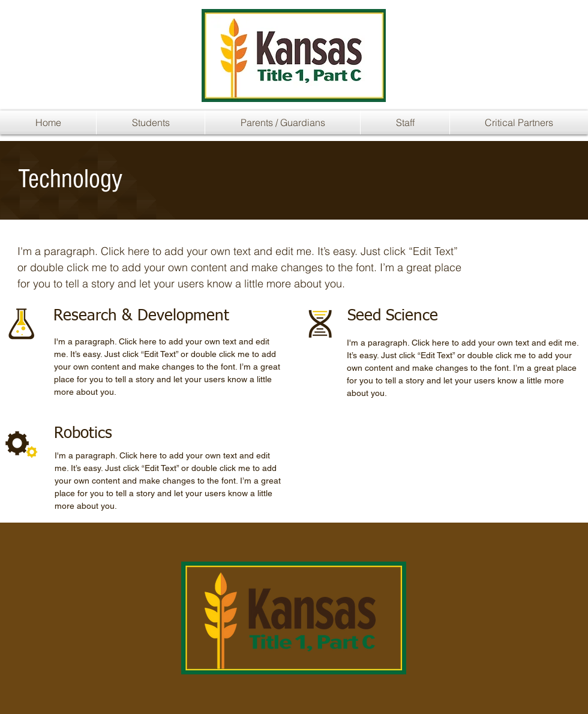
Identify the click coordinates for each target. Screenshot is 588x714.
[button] (151, 122)
